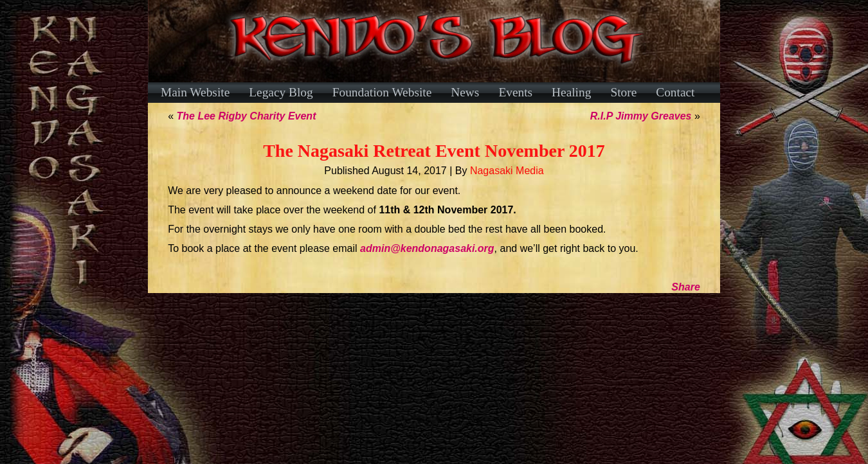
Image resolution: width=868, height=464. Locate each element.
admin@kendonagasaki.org (427, 248)
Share (685, 287)
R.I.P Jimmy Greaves (641, 116)
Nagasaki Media (507, 171)
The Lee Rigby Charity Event (247, 116)
